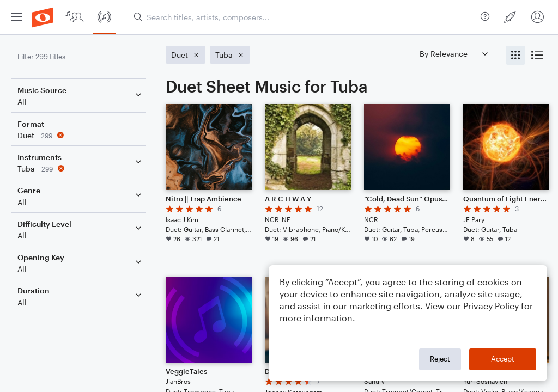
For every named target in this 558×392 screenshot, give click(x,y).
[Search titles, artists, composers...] (303, 17)
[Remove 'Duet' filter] (81, 135)
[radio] (515, 55)
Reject (440, 359)
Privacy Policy (491, 306)
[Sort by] (453, 54)
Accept (503, 359)
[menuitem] (16, 17)
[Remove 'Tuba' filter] (81, 169)
